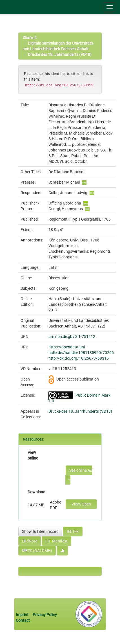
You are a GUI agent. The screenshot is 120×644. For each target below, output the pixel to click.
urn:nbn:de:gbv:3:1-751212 (72, 337)
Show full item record (40, 531)
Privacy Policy (45, 615)
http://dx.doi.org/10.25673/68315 (79, 358)
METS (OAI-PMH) (37, 551)
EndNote (30, 541)
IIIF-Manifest (56, 541)
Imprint (23, 615)
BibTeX (73, 531)
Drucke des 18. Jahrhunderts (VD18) (60, 54)
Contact (23, 620)
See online (81, 470)
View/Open (81, 504)
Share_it (30, 38)
